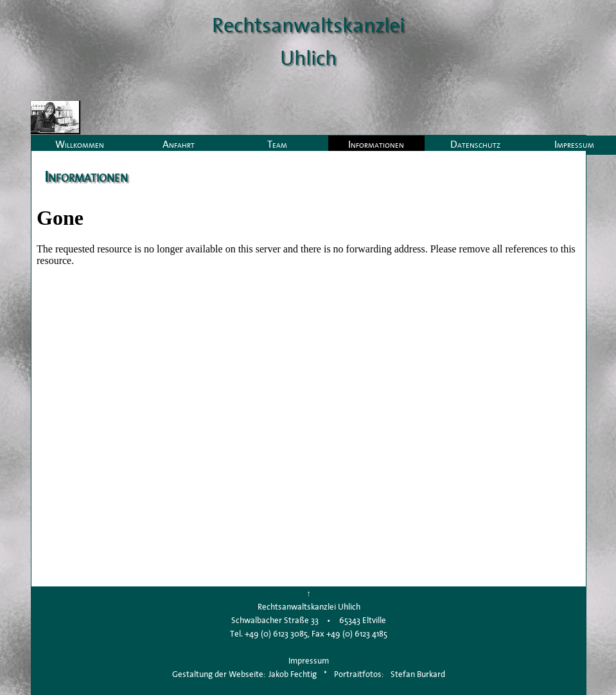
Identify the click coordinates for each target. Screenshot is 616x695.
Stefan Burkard (418, 674)
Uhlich (308, 57)
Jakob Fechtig (293, 674)
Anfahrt (179, 144)
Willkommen (80, 144)
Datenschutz (475, 144)
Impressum (309, 661)
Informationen (376, 144)
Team (277, 144)
